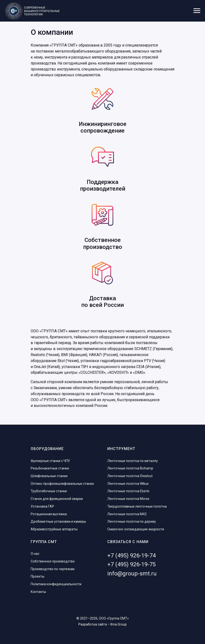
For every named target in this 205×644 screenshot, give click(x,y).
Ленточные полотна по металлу (133, 461)
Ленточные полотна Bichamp (130, 468)
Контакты (38, 592)
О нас (35, 554)
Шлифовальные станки (49, 476)
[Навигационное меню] (197, 11)
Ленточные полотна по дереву (132, 521)
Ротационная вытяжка (49, 514)
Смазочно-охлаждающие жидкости (136, 529)
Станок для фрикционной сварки (57, 499)
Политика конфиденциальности (56, 584)
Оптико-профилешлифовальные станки (62, 484)
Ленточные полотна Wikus (128, 484)
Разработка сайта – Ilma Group (102, 624)
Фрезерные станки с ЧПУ (50, 461)
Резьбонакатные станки (50, 468)
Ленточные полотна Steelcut (130, 476)
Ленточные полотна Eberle (128, 491)
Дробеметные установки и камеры (58, 521)
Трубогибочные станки (49, 491)
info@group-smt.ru (132, 574)
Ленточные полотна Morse (128, 499)
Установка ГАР (42, 506)
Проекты (37, 576)
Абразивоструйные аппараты (54, 529)
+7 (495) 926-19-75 (131, 564)
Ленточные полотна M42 (127, 514)
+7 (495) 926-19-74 (131, 556)
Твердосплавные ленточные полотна (137, 506)
